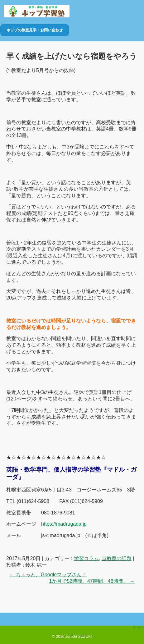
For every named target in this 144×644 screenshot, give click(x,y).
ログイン (139, 627)
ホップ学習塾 (37, 11)
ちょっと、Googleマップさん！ (48, 575)
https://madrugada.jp (64, 524)
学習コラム (86, 558)
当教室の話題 (117, 558)
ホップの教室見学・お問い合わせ (35, 30)
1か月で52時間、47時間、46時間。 (92, 581)
